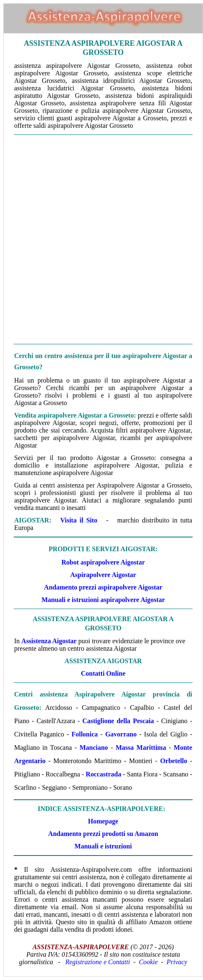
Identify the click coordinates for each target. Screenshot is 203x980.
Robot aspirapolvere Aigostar (103, 562)
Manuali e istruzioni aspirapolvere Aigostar (103, 600)
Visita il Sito (79, 520)
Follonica (85, 734)
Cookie (148, 962)
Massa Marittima (141, 747)
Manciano (94, 747)
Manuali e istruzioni (103, 846)
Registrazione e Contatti (98, 962)
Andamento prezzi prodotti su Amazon (103, 834)
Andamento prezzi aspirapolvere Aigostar (103, 587)
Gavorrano (121, 734)
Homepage (103, 821)
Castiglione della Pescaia (118, 721)
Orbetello (174, 761)
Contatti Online (103, 673)
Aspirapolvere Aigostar (103, 575)
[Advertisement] (101, 239)
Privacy (177, 962)
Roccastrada (103, 774)
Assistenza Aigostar (49, 641)
